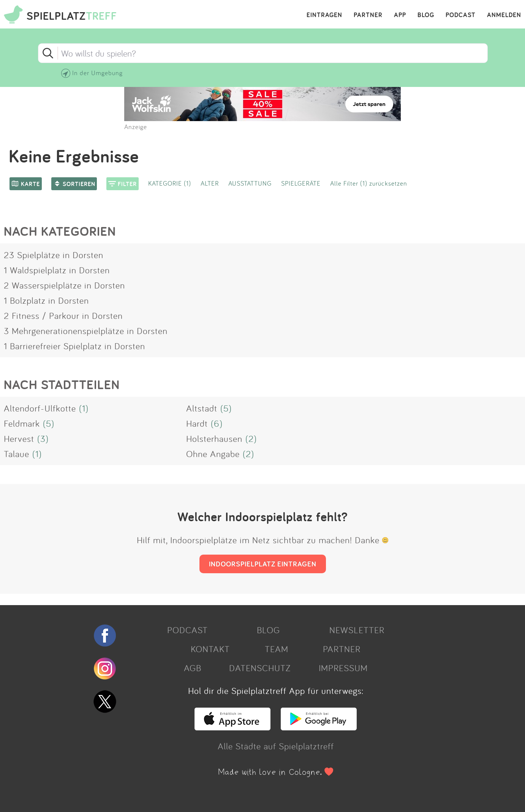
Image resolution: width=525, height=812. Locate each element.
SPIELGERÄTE (301, 183)
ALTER (210, 183)
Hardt (197, 423)
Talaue (17, 454)
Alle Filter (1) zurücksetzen (369, 183)
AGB (193, 668)
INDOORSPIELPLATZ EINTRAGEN (263, 564)
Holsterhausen (214, 438)
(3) (43, 438)
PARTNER (368, 15)
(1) (84, 408)
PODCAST (461, 15)
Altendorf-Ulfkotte (40, 408)
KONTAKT (210, 649)
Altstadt (202, 408)
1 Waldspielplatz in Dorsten (57, 270)
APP (400, 15)
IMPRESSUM (343, 668)
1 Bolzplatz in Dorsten (46, 300)
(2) (251, 438)
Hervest (19, 438)
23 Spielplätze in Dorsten (54, 255)
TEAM (277, 649)
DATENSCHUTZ (260, 668)
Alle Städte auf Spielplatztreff (276, 746)
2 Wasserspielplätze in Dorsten (64, 285)
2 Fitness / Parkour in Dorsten (63, 315)
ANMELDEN (504, 15)
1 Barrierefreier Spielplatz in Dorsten (74, 346)
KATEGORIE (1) (170, 183)
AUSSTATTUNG (250, 183)
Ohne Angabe (213, 454)
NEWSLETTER (357, 630)
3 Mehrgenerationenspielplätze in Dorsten (86, 331)
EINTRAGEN (324, 15)
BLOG (426, 15)
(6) (217, 423)
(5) (226, 408)
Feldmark (22, 423)
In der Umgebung (97, 73)
